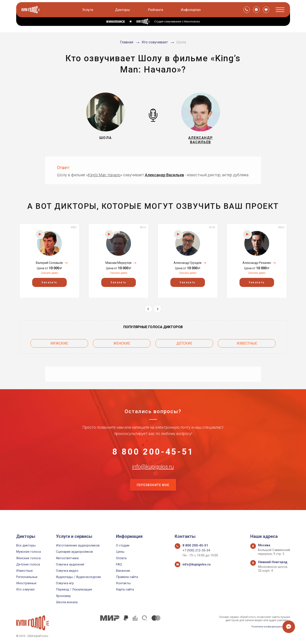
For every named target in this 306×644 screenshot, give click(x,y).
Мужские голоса (29, 552)
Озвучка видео (67, 571)
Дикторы (123, 10)
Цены (120, 552)
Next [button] (158, 312)
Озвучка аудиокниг (70, 564)
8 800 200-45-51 (153, 455)
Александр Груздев (188, 266)
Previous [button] (148, 312)
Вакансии (123, 571)
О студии (123, 545)
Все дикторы (26, 545)
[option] (49, 264)
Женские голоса (28, 558)
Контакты (123, 583)
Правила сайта (127, 577)
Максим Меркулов (118, 266)
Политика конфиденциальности (269, 626)
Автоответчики (67, 558)
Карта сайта (125, 590)
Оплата (121, 558)
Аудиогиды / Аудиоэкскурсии (78, 577)
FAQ (119, 564)
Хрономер (63, 596)
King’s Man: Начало (104, 178)
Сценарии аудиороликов (74, 552)
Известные (247, 345)
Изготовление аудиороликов (78, 545)
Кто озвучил (25, 590)
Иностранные (26, 583)
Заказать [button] (49, 285)
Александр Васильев (164, 178)
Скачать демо (49, 276)
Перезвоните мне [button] (153, 498)
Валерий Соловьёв (49, 266)
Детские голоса (28, 564)
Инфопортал (192, 10)
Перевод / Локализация (74, 590)
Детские (184, 345)
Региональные (27, 577)
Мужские (59, 345)
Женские (122, 345)
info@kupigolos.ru (153, 476)
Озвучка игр (65, 583)
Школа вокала (67, 602)
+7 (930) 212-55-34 (196, 551)
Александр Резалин (257, 266)
